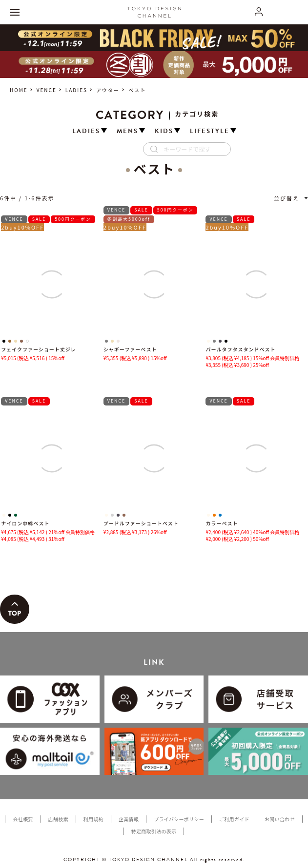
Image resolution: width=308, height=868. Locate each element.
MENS (127, 131)
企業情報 (129, 819)
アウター (108, 90)
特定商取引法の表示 (154, 831)
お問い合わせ (280, 819)
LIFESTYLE (210, 131)
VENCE (47, 90)
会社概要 (23, 819)
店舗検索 (58, 819)
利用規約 (93, 819)
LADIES (76, 90)
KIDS (164, 131)
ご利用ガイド (234, 819)
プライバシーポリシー (179, 819)
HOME (19, 90)
